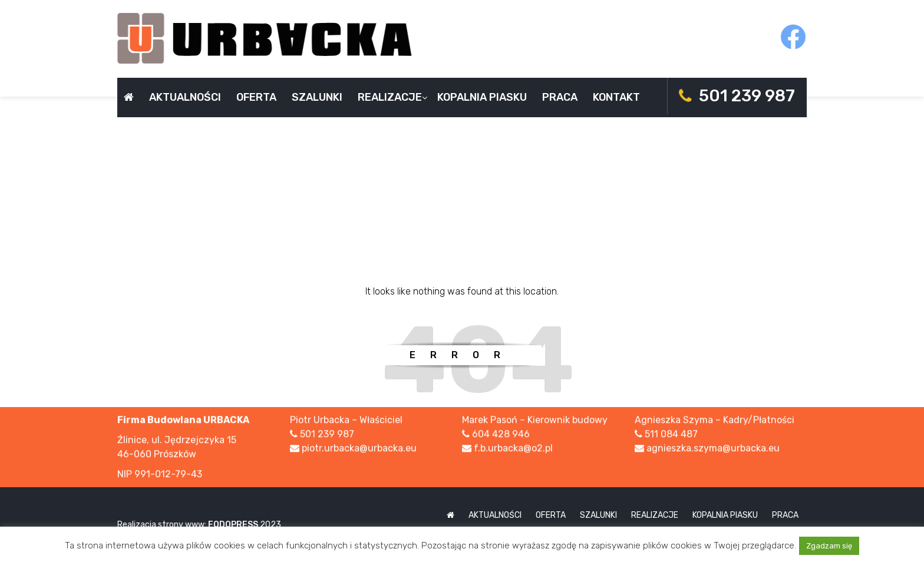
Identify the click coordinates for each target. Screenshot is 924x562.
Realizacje (390, 97)
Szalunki (317, 97)
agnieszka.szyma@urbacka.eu (713, 449)
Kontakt (616, 97)
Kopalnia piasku (482, 97)
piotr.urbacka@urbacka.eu (359, 449)
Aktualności (185, 97)
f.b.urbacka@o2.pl (513, 449)
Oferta (256, 97)
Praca (560, 97)
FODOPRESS (233, 525)
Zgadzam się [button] (829, 546)
